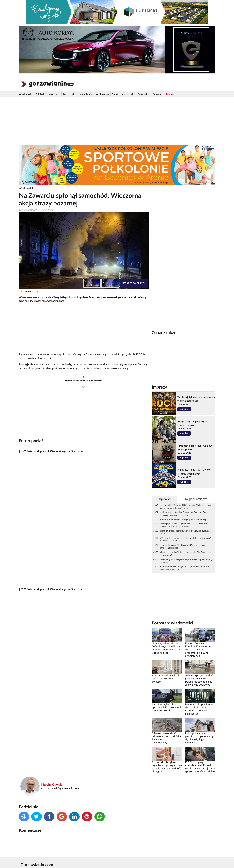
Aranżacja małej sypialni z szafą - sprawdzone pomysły (183, 519)
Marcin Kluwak (52, 785)
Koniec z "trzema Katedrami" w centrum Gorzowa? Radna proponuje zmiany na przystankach (184, 514)
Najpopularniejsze (196, 499)
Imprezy (159, 387)
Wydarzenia (102, 94)
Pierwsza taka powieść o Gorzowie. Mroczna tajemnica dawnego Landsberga (183, 547)
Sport (115, 94)
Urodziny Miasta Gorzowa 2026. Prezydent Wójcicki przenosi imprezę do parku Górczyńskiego (186, 507)
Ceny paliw (144, 94)
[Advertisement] (117, 121)
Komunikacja (85, 94)
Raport (169, 94)
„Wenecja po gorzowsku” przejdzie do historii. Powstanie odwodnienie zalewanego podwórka (184, 525)
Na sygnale (69, 94)
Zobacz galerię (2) (134, 283)
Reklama (157, 94)
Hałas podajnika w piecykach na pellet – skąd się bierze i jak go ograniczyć (187, 561)
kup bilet (184, 409)
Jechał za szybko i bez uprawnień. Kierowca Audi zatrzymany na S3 (186, 532)
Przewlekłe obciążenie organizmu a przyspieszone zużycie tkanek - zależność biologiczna (185, 568)
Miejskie (40, 94)
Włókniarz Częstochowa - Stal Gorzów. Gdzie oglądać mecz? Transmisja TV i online (186, 540)
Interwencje (128, 94)
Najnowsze (165, 499)
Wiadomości (26, 94)
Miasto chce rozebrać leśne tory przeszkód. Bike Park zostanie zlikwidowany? (186, 554)
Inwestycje (54, 94)
